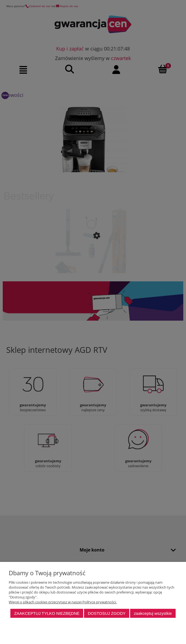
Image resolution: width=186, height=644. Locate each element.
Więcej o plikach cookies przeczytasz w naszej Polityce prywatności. (63, 602)
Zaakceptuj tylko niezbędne (47, 613)
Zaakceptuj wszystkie (153, 613)
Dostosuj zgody (107, 613)
